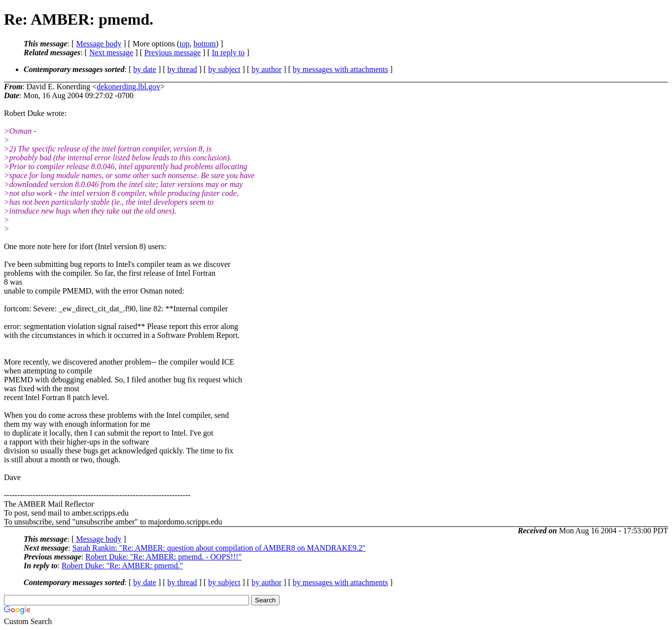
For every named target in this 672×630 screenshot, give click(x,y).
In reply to (229, 53)
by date (145, 69)
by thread (182, 69)
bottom (204, 44)
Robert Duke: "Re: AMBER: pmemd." (122, 566)
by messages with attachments (340, 69)
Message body (99, 44)
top (184, 44)
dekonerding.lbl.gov (128, 87)
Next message (111, 53)
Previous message (173, 53)
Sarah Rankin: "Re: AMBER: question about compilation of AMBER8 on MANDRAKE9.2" (219, 548)
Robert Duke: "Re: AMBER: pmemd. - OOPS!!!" (163, 557)
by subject (224, 69)
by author (266, 69)
